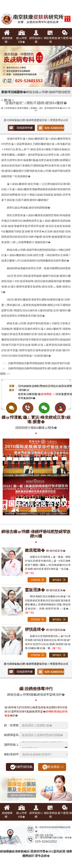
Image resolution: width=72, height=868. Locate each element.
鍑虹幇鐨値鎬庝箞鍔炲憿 (55, 363)
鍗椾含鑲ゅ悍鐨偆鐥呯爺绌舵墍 (48, 92)
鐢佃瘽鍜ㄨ (56, 767)
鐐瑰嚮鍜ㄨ (48, 394)
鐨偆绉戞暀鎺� (45, 630)
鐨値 (8, 100)
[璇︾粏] (29, 573)
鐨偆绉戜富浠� (45, 551)
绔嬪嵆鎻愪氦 (23, 767)
